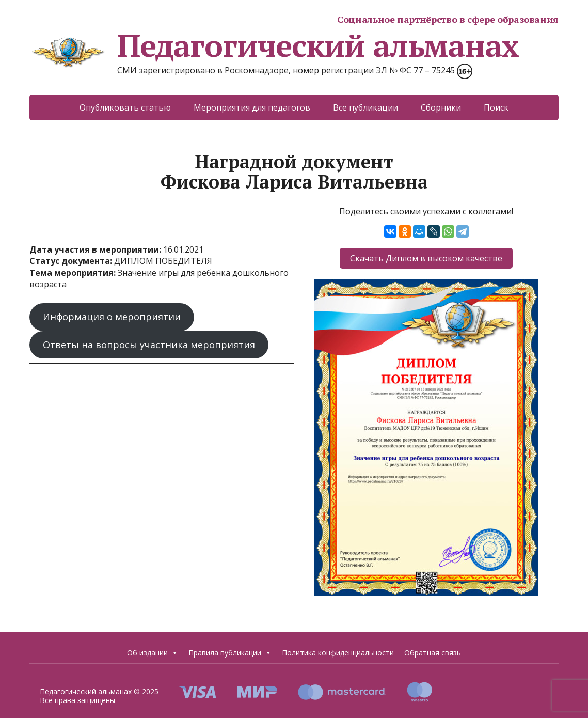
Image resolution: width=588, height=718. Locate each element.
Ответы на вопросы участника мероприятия (149, 345)
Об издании (153, 653)
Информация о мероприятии (112, 317)
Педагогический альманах (274, 45)
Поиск (496, 107)
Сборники (441, 107)
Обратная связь (433, 653)
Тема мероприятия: (74, 273)
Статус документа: (72, 261)
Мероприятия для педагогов (252, 107)
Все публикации (365, 107)
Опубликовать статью (125, 107)
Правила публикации (230, 653)
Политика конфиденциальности (338, 653)
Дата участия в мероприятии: (96, 249)
